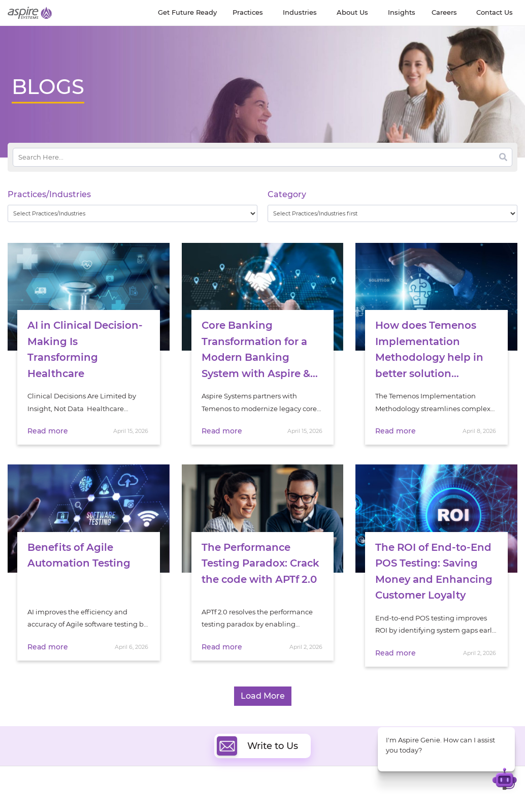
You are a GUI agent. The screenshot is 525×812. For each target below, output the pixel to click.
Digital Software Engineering (186, 800)
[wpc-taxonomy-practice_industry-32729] (133, 213)
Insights (87, 802)
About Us (23, 802)
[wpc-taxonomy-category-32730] (392, 213)
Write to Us (257, 735)
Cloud (279, 800)
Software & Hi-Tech (432, 801)
